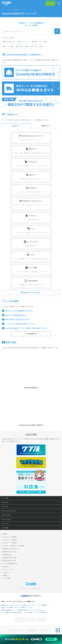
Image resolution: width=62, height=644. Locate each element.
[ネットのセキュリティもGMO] (31, 639)
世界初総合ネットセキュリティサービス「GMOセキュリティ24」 (18, 605)
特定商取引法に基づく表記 (10, 558)
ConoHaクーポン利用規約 (10, 543)
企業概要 (5, 575)
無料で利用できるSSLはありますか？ (18, 319)
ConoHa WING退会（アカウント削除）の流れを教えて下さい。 (27, 328)
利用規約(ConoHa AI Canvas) (10, 549)
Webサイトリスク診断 (7, 608)
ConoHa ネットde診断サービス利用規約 (13, 546)
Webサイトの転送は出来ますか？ (16, 315)
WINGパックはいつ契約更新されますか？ (19, 311)
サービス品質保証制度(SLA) (10, 564)
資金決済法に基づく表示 (9, 561)
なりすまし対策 (28, 613)
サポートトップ (5, 10)
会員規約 (5, 534)
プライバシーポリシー (9, 569)
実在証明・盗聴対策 (6, 610)
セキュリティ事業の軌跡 (40, 612)
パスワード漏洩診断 (42, 605)
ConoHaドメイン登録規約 (10, 537)
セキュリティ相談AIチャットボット (24, 607)
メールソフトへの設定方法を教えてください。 (21, 324)
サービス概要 (6, 578)
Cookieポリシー (7, 572)
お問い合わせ (6, 566)
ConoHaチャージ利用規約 (10, 540)
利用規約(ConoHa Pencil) (9, 552)
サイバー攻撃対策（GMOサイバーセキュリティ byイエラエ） (29, 610)
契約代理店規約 (7, 555)
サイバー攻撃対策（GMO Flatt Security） (11, 613)
